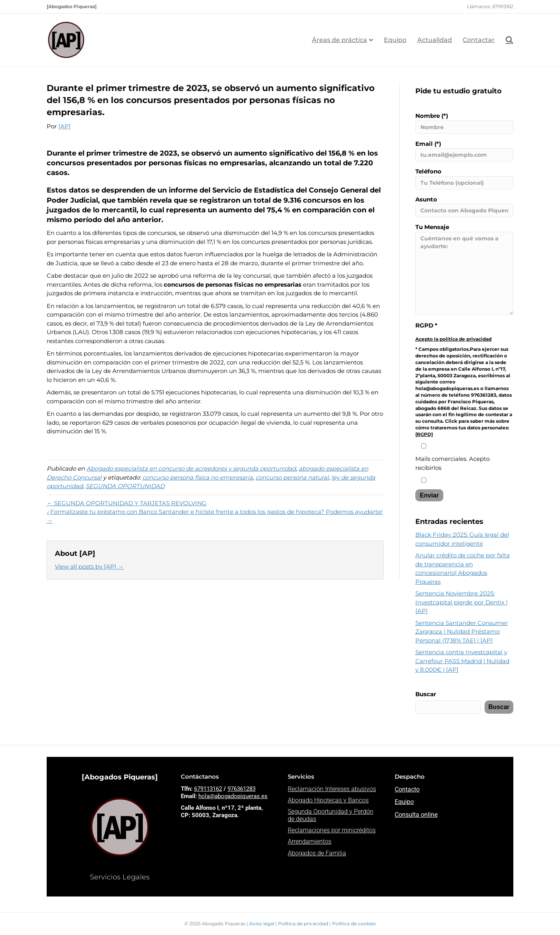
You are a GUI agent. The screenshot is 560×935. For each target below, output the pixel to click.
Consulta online (416, 815)
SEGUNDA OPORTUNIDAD (125, 486)
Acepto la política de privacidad (453, 339)
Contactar (479, 40)
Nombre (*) (465, 123)
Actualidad (435, 40)
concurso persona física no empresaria (198, 477)
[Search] (507, 40)
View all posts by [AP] (89, 566)
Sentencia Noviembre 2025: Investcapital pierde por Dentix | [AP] (461, 602)
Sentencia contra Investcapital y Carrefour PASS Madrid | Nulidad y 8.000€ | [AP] (462, 661)
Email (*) (465, 151)
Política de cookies (354, 924)
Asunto (465, 207)
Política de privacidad (304, 924)
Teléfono (465, 179)
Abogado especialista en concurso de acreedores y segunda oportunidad (191, 468)
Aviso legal (262, 924)
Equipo (395, 40)
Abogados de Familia (317, 853)
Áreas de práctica (339, 40)
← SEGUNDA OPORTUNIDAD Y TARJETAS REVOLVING (127, 503)
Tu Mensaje (465, 269)
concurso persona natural (292, 477)
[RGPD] (424, 434)
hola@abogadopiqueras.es (233, 796)
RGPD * (426, 325)
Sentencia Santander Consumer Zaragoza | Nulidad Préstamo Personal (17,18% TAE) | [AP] (462, 632)
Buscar (426, 694)
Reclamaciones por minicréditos (332, 830)
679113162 (208, 789)
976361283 (241, 789)
